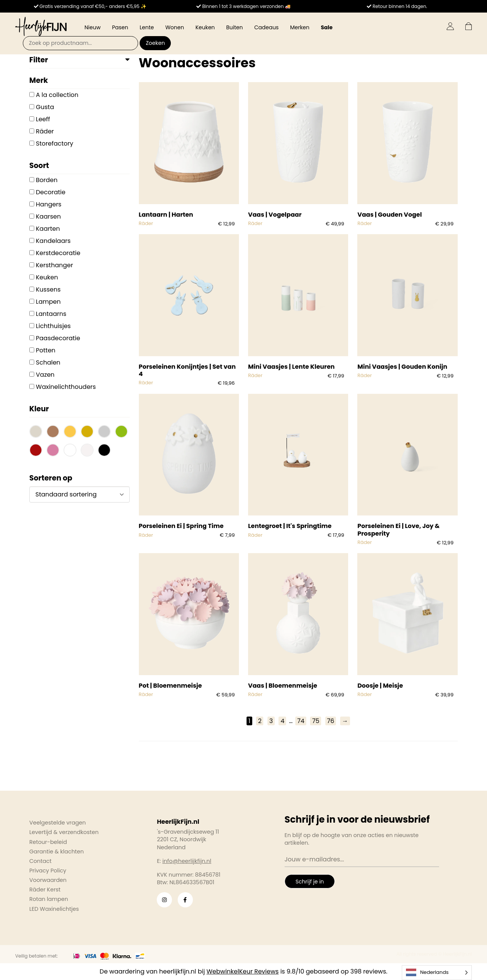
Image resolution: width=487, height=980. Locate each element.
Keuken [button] (47, 277)
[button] (36, 432)
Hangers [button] (49, 204)
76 (331, 721)
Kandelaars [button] (53, 241)
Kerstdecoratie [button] (58, 253)
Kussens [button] (48, 289)
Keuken (205, 27)
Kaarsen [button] (48, 216)
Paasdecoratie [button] (58, 338)
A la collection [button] (57, 95)
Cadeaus (266, 27)
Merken (300, 27)
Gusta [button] (45, 107)
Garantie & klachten (56, 852)
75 (316, 721)
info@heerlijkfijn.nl (187, 861)
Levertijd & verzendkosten (64, 832)
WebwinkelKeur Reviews (243, 971)
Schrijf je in (310, 882)
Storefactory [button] (54, 144)
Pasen (120, 27)
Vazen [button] (45, 375)
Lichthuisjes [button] (53, 326)
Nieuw (92, 27)
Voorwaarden (48, 880)
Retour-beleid (48, 842)
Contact (40, 861)
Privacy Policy (48, 871)
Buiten (235, 27)
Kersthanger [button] (54, 265)
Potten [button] (45, 350)
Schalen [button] (48, 362)
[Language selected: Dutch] (437, 973)
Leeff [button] (43, 119)
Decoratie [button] (51, 192)
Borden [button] (47, 180)
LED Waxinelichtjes (54, 909)
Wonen (174, 27)
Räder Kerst (45, 890)
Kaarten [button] (48, 229)
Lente (147, 27)
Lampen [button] (48, 302)
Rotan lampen (49, 899)
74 (301, 721)
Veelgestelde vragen (58, 823)
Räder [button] (45, 131)
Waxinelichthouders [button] (66, 387)
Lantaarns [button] (51, 314)
